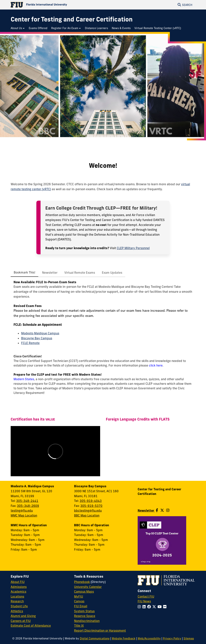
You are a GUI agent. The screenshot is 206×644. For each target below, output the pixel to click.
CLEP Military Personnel (133, 248)
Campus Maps (84, 592)
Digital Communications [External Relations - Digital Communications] (95, 638)
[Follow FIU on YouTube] (160, 607)
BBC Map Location (87, 515)
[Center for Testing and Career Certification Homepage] (72, 19)
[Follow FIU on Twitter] (155, 607)
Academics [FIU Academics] (18, 592)
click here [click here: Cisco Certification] (156, 365)
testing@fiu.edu (22, 510)
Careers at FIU (21, 621)
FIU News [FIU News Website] (144, 601)
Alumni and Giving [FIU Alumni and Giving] (23, 616)
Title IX (79, 626)
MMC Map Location (24, 515)
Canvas (79, 601)
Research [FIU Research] (17, 601)
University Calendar (88, 587)
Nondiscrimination (87, 621)
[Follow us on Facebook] (157, 510)
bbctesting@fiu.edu (88, 510)
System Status (84, 611)
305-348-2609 (28, 506)
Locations (17, 596)
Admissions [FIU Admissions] (19, 587)
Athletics (17, 611)
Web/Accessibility (149, 638)
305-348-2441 (27, 501)
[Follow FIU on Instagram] (140, 607)
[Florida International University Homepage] (57, 5)
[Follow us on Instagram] (168, 510)
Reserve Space (85, 616)
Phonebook (82, 582)
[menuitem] (18, 28)
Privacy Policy (172, 638)
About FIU (18, 582)
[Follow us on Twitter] (162, 510)
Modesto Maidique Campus (40, 333)
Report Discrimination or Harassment (100, 630)
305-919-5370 (91, 506)
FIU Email (81, 606)
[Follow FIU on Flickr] (166, 607)
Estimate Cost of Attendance (31, 626)
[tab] (24, 273)
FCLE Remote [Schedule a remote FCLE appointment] (30, 343)
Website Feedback (124, 638)
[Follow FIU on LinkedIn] (145, 607)
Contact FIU (146, 596)
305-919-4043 (91, 501)
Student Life (19, 606)
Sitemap (189, 638)
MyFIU (79, 596)
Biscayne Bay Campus (37, 338)
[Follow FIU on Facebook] (150, 607)
